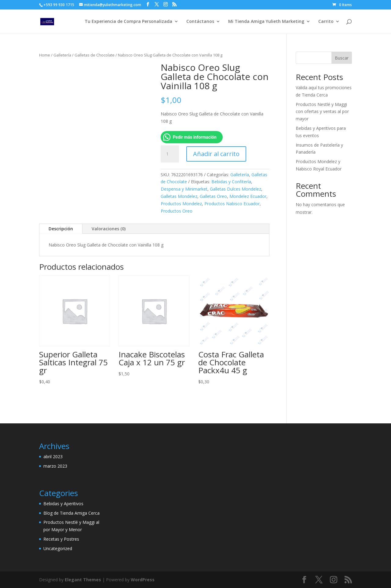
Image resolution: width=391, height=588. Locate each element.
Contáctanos (200, 22)
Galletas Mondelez (179, 196)
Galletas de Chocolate (95, 55)
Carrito (326, 22)
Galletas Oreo (213, 196)
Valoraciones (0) (109, 229)
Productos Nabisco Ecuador (232, 204)
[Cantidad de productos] (170, 154)
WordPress (143, 580)
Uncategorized (58, 548)
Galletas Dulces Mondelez (236, 189)
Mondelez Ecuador (248, 196)
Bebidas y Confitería (231, 182)
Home (45, 55)
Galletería (62, 55)
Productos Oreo (177, 211)
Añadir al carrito (216, 154)
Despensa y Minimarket (184, 189)
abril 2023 (53, 457)
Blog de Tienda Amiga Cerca (71, 513)
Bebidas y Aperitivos (63, 504)
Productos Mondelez (181, 204)
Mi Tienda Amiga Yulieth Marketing (266, 22)
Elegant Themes (83, 580)
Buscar (342, 58)
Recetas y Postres (61, 539)
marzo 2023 (55, 466)
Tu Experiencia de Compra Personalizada (128, 22)
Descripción (61, 229)
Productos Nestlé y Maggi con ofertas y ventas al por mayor (322, 112)
